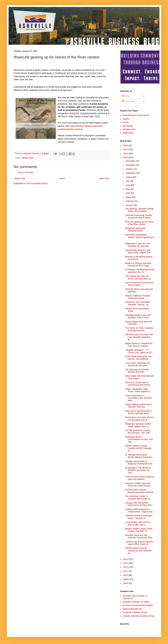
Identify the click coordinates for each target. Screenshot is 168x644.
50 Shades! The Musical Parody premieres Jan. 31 (140, 271)
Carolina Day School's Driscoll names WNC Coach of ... (139, 543)
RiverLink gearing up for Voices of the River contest (139, 223)
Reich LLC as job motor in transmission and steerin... (138, 384)
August (129, 177)
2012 (126, 567)
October (130, 169)
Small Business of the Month (136, 115)
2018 (126, 146)
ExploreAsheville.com (132, 609)
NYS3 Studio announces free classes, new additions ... (138, 358)
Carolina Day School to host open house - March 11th (138, 251)
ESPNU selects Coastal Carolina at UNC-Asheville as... (138, 551)
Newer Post (20, 179)
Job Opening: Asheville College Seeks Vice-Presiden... (139, 210)
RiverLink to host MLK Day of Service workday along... (138, 412)
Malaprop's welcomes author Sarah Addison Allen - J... (138, 425)
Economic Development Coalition (138, 605)
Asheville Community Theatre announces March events (139, 216)
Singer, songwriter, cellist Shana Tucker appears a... (139, 390)
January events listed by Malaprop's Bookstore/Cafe (139, 463)
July (128, 181)
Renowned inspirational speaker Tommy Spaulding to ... (140, 237)
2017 (126, 149)
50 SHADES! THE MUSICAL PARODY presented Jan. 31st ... (138, 470)
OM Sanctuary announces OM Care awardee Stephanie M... (139, 337)
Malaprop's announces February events (135, 229)
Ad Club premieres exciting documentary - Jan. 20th (137, 432)
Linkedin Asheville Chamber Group (138, 616)
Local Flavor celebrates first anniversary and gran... (138, 364)
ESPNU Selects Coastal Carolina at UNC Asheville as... (138, 448)
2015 (126, 158)
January (130, 205)
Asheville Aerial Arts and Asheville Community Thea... (140, 536)
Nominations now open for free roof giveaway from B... (139, 419)
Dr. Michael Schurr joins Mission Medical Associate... (139, 456)
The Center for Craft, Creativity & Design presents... (139, 329)
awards (126, 119)
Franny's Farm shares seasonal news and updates (140, 478)
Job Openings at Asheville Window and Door (137, 371)
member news (27, 158)
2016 (126, 154)
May (128, 189)
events (126, 122)
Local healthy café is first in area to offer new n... (137, 523)
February (130, 201)
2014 (126, 559)
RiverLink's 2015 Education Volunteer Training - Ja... (138, 303)
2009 (126, 579)
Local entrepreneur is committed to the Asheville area (138, 398)
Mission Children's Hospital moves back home (137, 297)
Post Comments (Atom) (37, 184)
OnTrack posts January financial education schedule (139, 491)
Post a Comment (26, 173)
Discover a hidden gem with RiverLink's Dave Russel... (138, 485)
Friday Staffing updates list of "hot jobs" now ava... (138, 406)
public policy (128, 133)
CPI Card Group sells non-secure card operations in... (139, 277)
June (128, 185)
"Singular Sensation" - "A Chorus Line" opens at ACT (139, 351)
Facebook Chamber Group (135, 612)
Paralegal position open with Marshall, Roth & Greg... (138, 316)
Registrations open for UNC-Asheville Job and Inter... (138, 245)
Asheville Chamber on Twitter (136, 602)
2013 (126, 563)
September (131, 173)
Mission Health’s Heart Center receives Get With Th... (139, 530)
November (131, 165)
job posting (128, 126)
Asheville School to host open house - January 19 (139, 517)
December (131, 161)
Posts (126, 96)
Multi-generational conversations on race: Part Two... (139, 439)
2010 (126, 575)
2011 (126, 571)
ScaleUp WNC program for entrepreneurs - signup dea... (140, 510)
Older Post (104, 179)
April (128, 193)
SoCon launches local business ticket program (139, 284)
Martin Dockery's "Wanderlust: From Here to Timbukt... (139, 345)
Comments (128, 101)
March (129, 197)
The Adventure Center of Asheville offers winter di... (138, 497)
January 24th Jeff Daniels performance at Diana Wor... (139, 504)
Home (62, 179)
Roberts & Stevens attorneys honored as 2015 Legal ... (138, 264)
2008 (126, 583)
